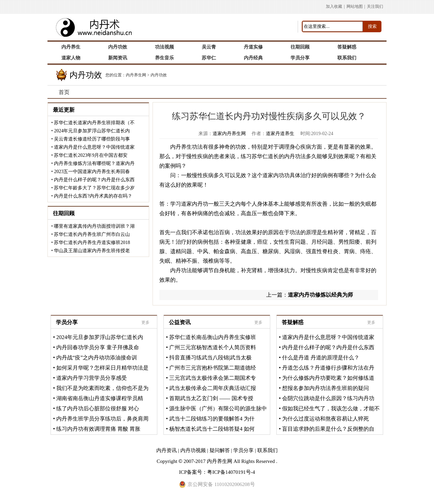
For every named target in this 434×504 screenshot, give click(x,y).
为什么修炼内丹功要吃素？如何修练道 (328, 378)
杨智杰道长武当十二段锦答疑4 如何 (212, 429)
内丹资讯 (166, 450)
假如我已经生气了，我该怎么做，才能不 (331, 408)
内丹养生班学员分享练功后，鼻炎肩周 (102, 419)
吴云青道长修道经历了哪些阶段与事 (92, 139)
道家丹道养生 (280, 134)
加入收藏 (334, 6)
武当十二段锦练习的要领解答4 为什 (212, 419)
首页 (64, 92)
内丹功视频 (193, 450)
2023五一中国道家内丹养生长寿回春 (92, 172)
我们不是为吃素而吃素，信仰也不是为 (102, 388)
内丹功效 (159, 75)
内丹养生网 (136, 75)
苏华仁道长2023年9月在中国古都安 (91, 155)
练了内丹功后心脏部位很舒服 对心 (98, 408)
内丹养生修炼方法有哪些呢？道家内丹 (94, 163)
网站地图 (355, 6)
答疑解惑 (293, 322)
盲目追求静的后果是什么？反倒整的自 (328, 429)
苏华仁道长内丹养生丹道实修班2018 (92, 242)
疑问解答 (220, 450)
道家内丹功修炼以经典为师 (320, 295)
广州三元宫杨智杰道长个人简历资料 (213, 347)
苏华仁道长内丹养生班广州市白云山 (92, 234)
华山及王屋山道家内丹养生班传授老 (92, 251)
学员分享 (67, 322)
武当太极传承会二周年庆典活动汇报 (213, 388)
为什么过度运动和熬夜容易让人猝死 (325, 419)
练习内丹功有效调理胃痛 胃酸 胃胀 (98, 429)
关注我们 (375, 6)
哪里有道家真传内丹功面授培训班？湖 (94, 226)
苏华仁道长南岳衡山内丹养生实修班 (213, 337)
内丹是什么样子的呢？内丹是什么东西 (94, 180)
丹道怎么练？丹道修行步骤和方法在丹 (328, 368)
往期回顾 (64, 213)
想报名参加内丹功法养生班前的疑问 (325, 388)
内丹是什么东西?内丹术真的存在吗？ (93, 196)
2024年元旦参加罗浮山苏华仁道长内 (92, 131)
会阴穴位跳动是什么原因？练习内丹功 (328, 398)
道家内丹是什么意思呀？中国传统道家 (94, 147)
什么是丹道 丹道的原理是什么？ (321, 358)
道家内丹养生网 (229, 134)
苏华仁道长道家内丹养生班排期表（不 (94, 123)
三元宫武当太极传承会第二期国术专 (213, 378)
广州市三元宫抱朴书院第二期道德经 (213, 368)
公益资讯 (180, 322)
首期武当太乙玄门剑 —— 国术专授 (211, 398)
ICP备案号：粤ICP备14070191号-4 (217, 472)
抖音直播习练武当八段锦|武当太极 (210, 358)
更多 (145, 322)
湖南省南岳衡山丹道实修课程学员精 (100, 398)
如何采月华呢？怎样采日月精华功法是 (102, 368)
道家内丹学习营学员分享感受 (92, 378)
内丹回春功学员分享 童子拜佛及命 (98, 347)
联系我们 (268, 450)
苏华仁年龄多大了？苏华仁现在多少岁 (94, 188)
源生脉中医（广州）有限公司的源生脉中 (218, 408)
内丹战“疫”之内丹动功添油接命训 (97, 358)
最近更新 (64, 110)
